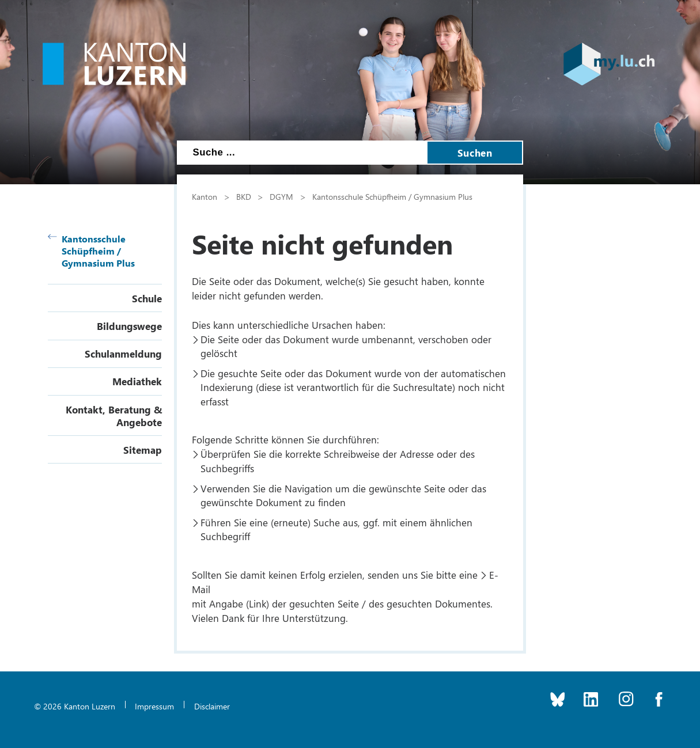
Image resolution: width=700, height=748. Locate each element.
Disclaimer (212, 706)
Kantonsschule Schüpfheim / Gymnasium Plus (91, 251)
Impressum (154, 706)
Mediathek (137, 381)
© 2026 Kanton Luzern (75, 706)
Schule (147, 298)
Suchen (475, 153)
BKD (244, 196)
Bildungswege (129, 326)
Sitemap (143, 450)
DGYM (281, 196)
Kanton (205, 196)
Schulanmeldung (123, 354)
